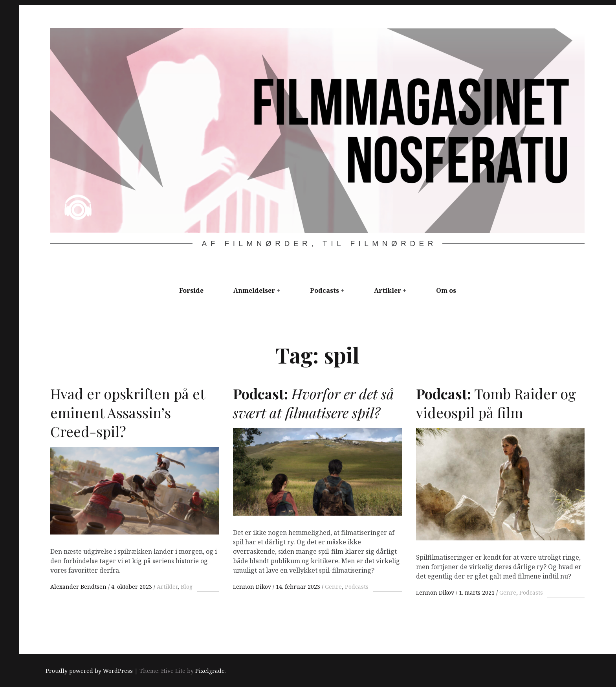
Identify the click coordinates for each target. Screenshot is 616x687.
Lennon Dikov (253, 587)
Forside (191, 290)
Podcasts (324, 290)
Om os (446, 290)
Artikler (388, 290)
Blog (187, 587)
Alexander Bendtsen (79, 587)
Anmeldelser (254, 290)
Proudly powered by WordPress (89, 671)
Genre (333, 587)
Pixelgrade (210, 671)
